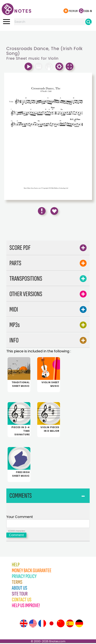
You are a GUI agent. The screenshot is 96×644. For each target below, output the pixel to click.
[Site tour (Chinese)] (61, 624)
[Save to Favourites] (54, 211)
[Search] (88, 22)
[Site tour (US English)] (33, 624)
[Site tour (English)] (24, 624)
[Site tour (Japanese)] (51, 624)
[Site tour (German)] (79, 624)
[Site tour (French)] (42, 624)
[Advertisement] (48, 38)
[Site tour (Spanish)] (70, 624)
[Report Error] (42, 211)
